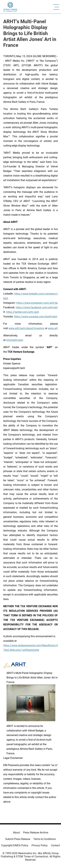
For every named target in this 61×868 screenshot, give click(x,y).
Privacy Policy (40, 845)
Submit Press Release (18, 839)
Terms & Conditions (45, 839)
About (16, 833)
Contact (55, 845)
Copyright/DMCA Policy (15, 845)
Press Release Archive (36, 833)
